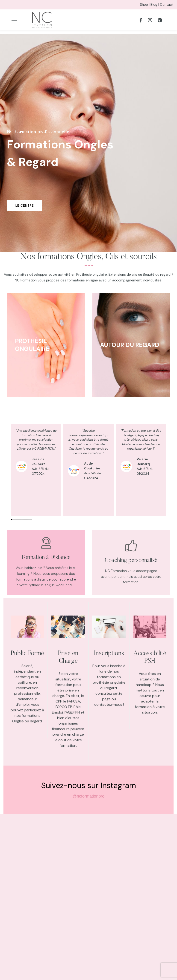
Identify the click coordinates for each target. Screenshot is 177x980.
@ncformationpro (88, 800)
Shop (144, 5)
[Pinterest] (160, 20)
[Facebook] (141, 20)
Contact (167, 5)
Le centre (25, 205)
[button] (12, 519)
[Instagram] (150, 20)
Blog (154, 5)
